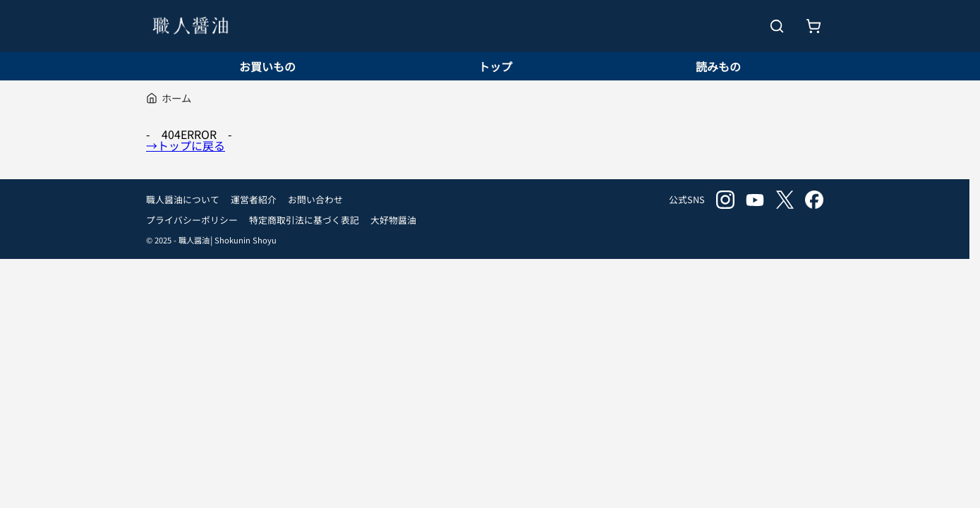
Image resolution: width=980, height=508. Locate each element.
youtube (755, 200)
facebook (814, 200)
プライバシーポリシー (192, 220)
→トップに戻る (186, 145)
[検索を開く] (777, 26)
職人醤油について (183, 199)
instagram (725, 200)
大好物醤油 (393, 220)
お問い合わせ (315, 199)
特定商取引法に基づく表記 (304, 220)
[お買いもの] (813, 26)
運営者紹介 (254, 199)
